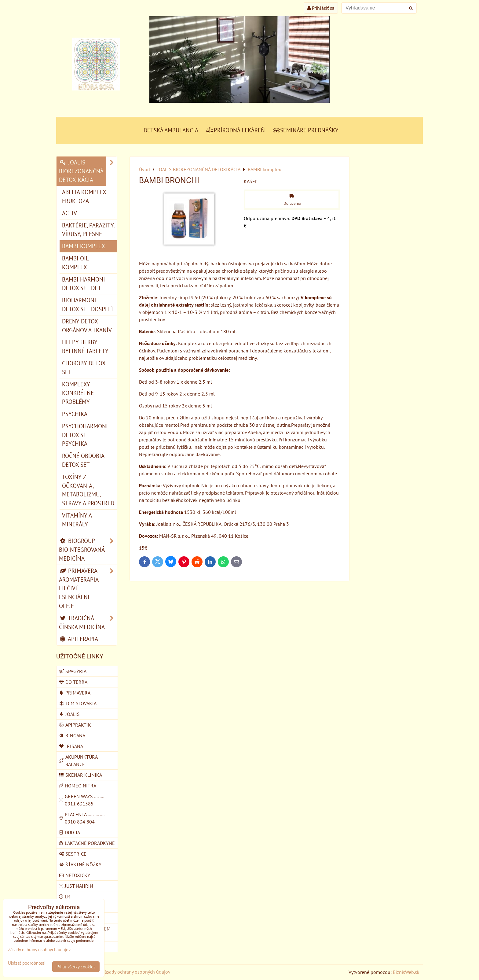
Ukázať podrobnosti (27, 963)
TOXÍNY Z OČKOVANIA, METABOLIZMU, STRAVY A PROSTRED (88, 490)
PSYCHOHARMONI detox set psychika (85, 435)
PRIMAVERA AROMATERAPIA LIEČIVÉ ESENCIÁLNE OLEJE (88, 588)
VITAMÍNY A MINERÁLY (77, 520)
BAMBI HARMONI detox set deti (84, 284)
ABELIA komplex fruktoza (84, 196)
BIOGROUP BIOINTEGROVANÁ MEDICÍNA (88, 550)
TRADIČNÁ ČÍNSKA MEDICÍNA (88, 623)
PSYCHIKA (75, 414)
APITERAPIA (79, 639)
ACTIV (69, 213)
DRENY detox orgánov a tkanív (87, 326)
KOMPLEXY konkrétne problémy (78, 393)
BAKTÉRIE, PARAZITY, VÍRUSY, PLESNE (88, 230)
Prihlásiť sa (321, 8)
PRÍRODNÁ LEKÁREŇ (236, 130)
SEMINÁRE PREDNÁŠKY (306, 130)
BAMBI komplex (84, 246)
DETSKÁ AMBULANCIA (171, 130)
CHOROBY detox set (84, 367)
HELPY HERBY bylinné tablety (85, 346)
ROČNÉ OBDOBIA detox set (83, 460)
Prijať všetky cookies (76, 967)
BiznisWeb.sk (406, 972)
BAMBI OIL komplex (75, 263)
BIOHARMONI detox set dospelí (88, 304)
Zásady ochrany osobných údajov (136, 972)
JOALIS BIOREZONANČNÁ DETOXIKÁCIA (88, 171)
